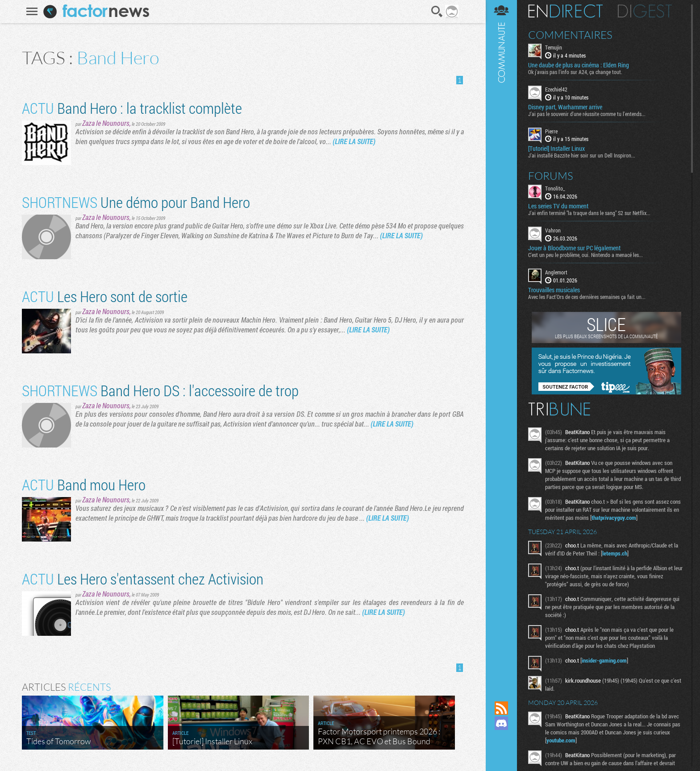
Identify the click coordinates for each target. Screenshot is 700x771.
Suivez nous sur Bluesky (501, 754)
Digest (645, 11)
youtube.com (561, 740)
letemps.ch (615, 553)
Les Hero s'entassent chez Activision (143, 578)
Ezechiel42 (556, 89)
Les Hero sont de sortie (105, 296)
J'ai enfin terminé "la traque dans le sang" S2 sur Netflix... (589, 213)
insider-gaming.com (604, 660)
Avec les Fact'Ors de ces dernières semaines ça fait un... (587, 297)
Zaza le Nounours (106, 123)
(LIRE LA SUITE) (354, 141)
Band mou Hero (84, 484)
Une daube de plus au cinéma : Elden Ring (579, 65)
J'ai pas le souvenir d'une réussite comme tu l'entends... (587, 114)
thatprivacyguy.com (614, 518)
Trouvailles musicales (554, 290)
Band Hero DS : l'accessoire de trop (160, 390)
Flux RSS (501, 708)
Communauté (501, 342)
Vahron (553, 230)
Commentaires (570, 35)
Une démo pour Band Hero (136, 202)
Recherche (437, 12)
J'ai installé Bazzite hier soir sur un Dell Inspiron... (582, 155)
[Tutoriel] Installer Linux (556, 149)
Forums (551, 176)
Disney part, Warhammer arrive (565, 107)
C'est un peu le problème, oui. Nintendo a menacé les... (585, 255)
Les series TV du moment (558, 206)
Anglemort (556, 272)
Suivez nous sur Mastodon (501, 738)
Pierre (551, 131)
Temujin (554, 47)
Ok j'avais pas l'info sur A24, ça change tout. (575, 72)
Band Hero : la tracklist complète (132, 108)
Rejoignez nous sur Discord (501, 723)
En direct (565, 11)
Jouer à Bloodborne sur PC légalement (574, 248)
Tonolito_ (555, 188)
